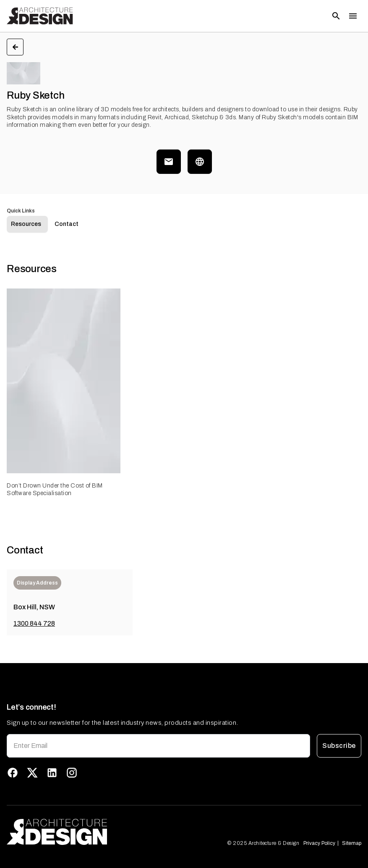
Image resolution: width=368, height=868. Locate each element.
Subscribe (339, 746)
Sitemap (352, 843)
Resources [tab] (26, 224)
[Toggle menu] (353, 16)
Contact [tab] (67, 224)
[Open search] (336, 16)
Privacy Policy (319, 843)
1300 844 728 (34, 623)
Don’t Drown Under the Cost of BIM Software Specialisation (55, 489)
